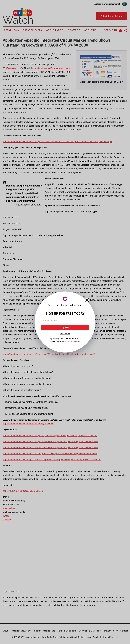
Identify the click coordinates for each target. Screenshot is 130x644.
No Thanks (65, 333)
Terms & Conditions (71, 341)
